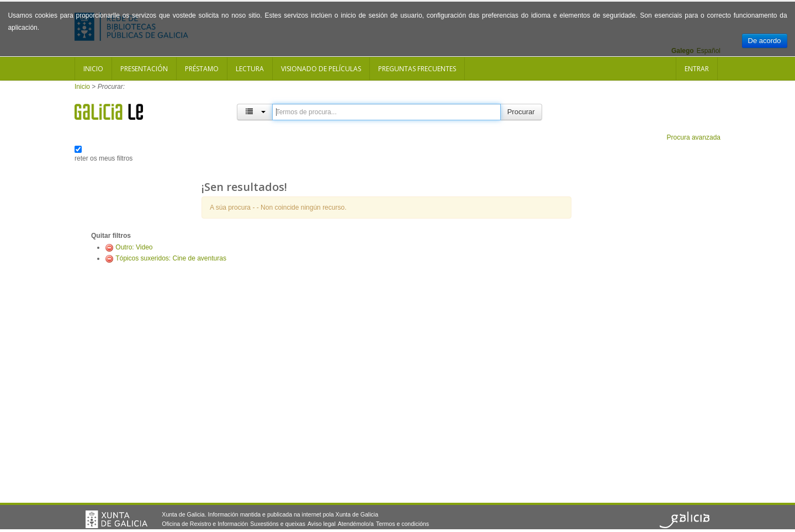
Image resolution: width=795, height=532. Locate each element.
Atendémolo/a (356, 524)
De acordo (765, 41)
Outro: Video (134, 247)
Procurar (521, 112)
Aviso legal (322, 524)
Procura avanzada (694, 137)
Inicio (93, 69)
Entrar (697, 69)
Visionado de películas (321, 69)
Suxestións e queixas (278, 524)
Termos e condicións (402, 524)
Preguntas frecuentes (417, 69)
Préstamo (202, 69)
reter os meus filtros (104, 158)
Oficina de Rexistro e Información (205, 524)
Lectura (250, 69)
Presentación (144, 69)
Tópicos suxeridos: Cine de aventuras (171, 258)
